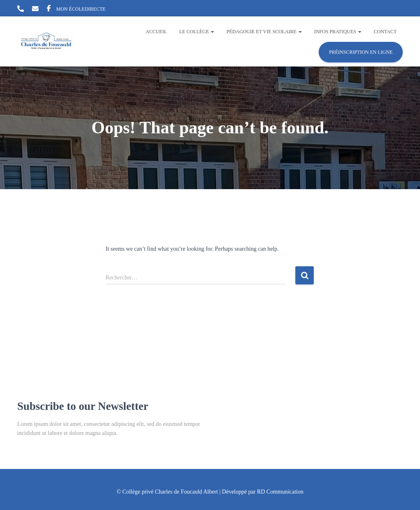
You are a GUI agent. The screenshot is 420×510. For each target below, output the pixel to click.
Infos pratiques (338, 32)
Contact (385, 32)
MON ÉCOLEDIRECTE (81, 9)
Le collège (197, 32)
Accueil (156, 32)
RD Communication (280, 492)
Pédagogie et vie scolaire (264, 32)
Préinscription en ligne (361, 52)
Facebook (49, 9)
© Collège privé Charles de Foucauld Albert (167, 492)
